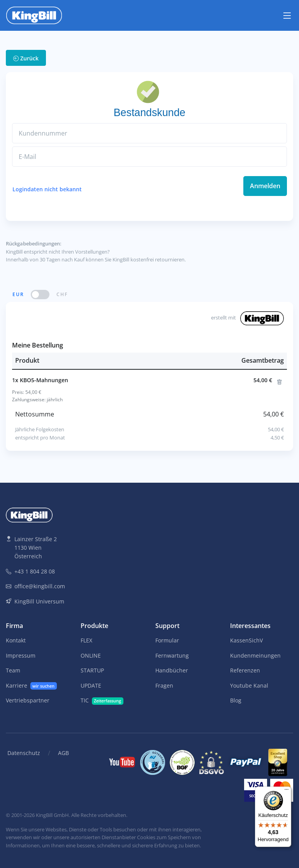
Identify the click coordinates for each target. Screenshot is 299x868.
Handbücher (172, 670)
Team (13, 670)
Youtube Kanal (249, 685)
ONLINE (91, 655)
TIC (102, 701)
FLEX (86, 640)
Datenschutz (24, 753)
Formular (167, 640)
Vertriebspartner (28, 700)
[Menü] (287, 791)
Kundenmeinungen (255, 655)
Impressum (21, 655)
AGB (63, 753)
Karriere (31, 686)
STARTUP (92, 670)
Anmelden (265, 186)
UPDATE (91, 685)
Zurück (26, 58)
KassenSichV (246, 640)
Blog (236, 700)
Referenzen (245, 670)
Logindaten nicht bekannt (47, 189)
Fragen (164, 685)
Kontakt (16, 640)
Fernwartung (172, 655)
